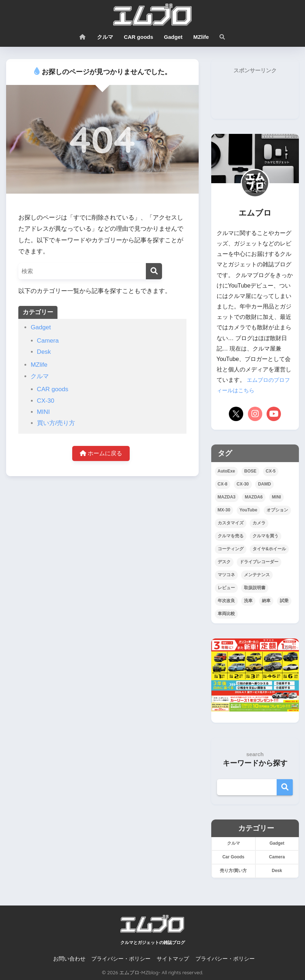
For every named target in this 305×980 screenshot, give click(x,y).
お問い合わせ (69, 959)
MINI (43, 412)
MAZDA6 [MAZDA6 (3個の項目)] (254, 497)
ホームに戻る (101, 454)
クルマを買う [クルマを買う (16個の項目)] (265, 536)
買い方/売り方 (56, 423)
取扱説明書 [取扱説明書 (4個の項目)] (255, 588)
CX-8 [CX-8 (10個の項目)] (223, 484)
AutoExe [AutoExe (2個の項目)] (227, 471)
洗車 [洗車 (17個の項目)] (248, 601)
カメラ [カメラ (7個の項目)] (259, 523)
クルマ (105, 37)
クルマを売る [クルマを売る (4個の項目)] (231, 536)
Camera (48, 341)
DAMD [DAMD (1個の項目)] (264, 484)
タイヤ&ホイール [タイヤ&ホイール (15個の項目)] (269, 549)
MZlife (201, 37)
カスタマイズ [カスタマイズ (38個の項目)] (231, 523)
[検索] (154, 271)
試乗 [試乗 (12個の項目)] (284, 601)
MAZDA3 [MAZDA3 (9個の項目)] (227, 497)
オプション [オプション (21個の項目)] (277, 510)
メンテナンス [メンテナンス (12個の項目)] (257, 575)
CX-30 (46, 401)
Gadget (173, 37)
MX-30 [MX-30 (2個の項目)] (224, 510)
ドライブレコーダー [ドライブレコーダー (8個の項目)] (259, 562)
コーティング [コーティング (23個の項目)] (231, 549)
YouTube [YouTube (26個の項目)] (249, 510)
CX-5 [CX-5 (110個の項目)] (271, 471)
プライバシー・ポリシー (121, 959)
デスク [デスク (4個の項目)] (224, 562)
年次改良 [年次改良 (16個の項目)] (226, 601)
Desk (44, 352)
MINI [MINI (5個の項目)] (276, 497)
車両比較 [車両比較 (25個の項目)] (226, 614)
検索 (285, 787)
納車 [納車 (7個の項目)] (266, 601)
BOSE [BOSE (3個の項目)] (250, 471)
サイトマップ (173, 959)
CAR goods (139, 37)
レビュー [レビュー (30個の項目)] (226, 588)
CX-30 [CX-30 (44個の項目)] (243, 484)
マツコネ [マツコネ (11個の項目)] (226, 575)
